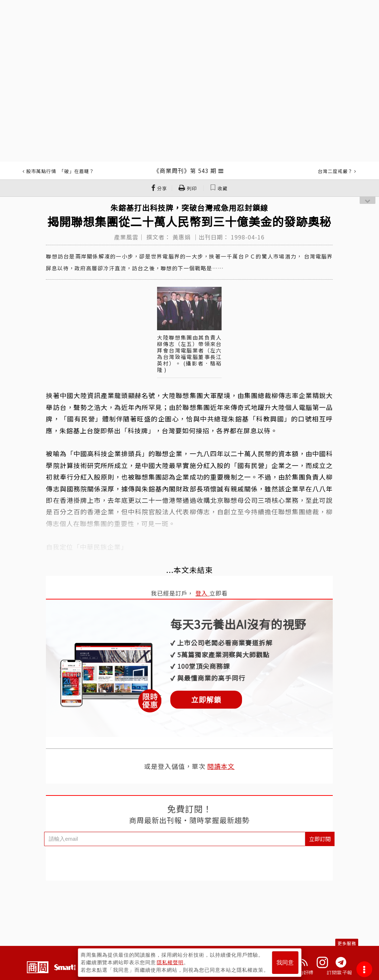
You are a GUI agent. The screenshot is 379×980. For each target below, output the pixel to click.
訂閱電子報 (339, 972)
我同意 (285, 963)
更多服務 (347, 943)
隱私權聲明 (170, 962)
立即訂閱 (320, 839)
